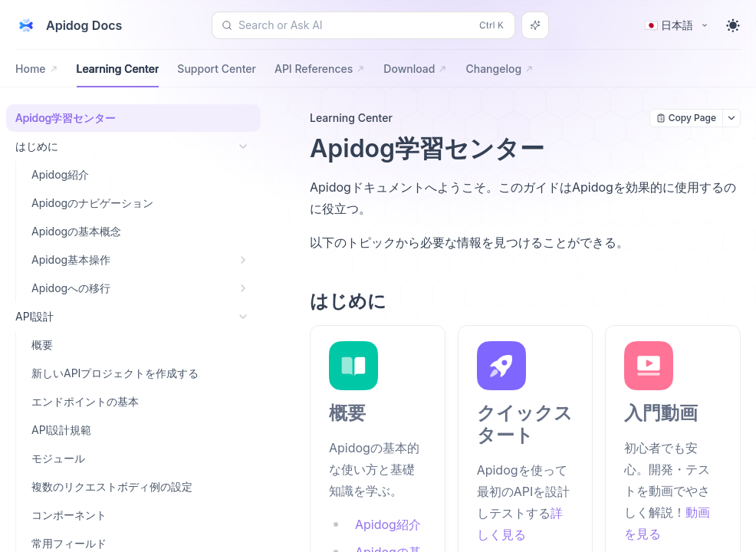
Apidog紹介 (388, 524)
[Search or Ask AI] (535, 25)
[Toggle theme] (733, 25)
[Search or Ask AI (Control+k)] (363, 25)
